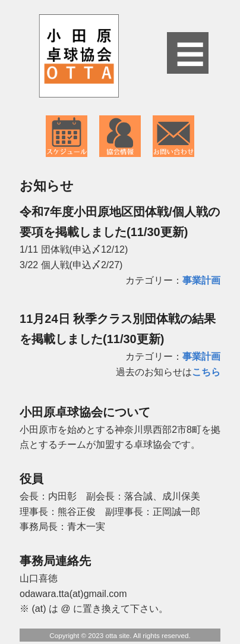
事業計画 (201, 280)
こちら (206, 372)
